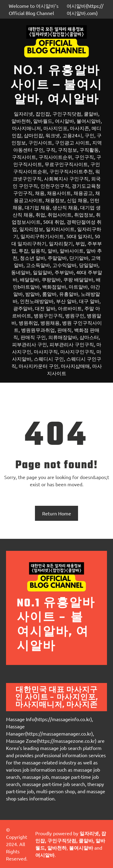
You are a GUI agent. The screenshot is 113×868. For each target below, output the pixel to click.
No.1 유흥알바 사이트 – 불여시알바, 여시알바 (56, 84)
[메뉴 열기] (57, 390)
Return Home (57, 513)
